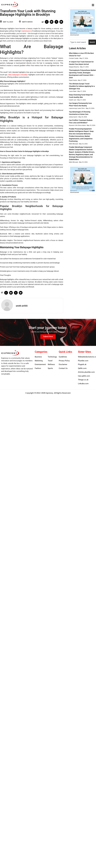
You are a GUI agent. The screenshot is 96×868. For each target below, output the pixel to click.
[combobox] (79, 42)
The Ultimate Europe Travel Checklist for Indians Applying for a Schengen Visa (82, 86)
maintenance (26, 31)
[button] (93, 5)
